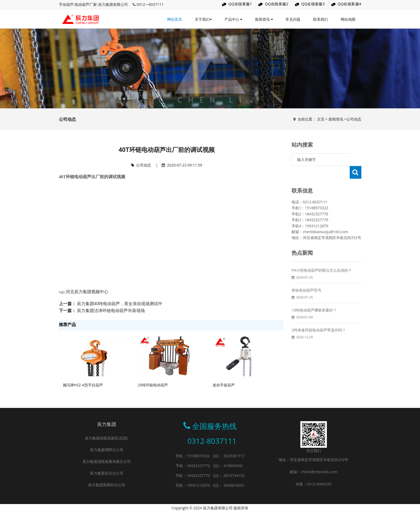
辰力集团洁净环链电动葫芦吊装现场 (111, 310)
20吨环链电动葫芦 (153, 385)
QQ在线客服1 (240, 4)
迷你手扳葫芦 (224, 385)
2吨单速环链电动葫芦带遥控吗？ (319, 317)
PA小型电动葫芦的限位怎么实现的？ (322, 257)
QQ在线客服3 (313, 4)
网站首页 (175, 19)
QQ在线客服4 (350, 4)
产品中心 (233, 19)
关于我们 (203, 19)
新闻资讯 (264, 19)
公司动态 (354, 119)
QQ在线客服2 (277, 4)
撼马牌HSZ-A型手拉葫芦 (83, 385)
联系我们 (321, 19)
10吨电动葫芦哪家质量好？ (314, 297)
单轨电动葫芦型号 (306, 277)
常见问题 (293, 19)
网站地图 (348, 19)
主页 (321, 119)
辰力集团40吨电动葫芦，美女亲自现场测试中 (120, 304)
